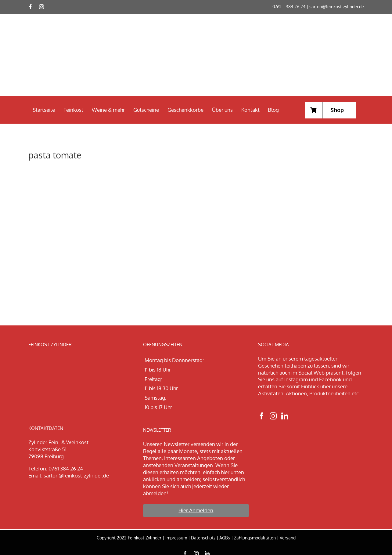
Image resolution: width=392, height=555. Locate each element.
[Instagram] (273, 416)
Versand (288, 538)
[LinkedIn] (285, 416)
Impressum (176, 538)
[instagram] (41, 7)
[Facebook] (262, 416)
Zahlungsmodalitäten (255, 538)
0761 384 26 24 (66, 468)
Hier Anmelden (196, 510)
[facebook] (31, 7)
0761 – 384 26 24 (289, 7)
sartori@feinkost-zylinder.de (337, 7)
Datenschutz (203, 538)
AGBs (225, 538)
